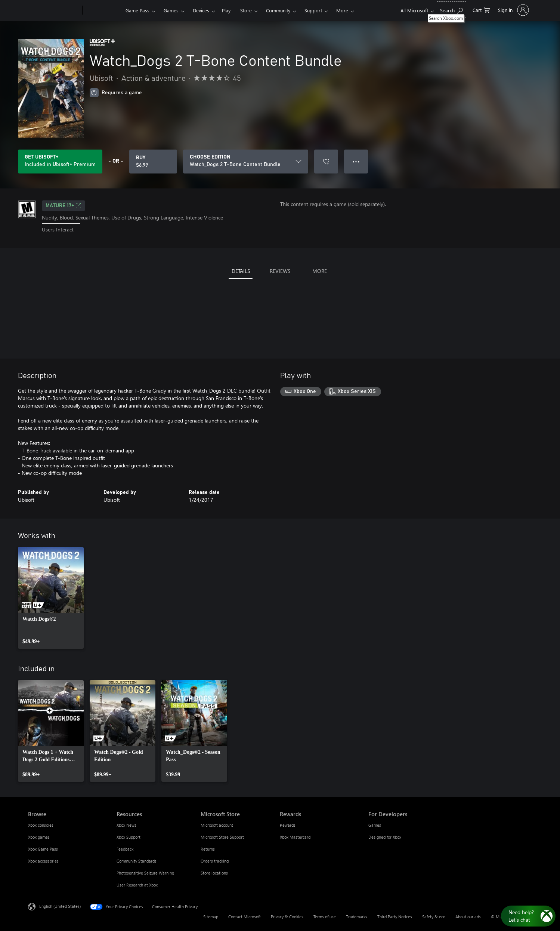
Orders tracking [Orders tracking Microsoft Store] (215, 861)
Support (313, 10)
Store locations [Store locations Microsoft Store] (214, 873)
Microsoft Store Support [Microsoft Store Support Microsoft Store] (222, 837)
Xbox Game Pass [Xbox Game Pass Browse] (43, 849)
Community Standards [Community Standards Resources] (137, 861)
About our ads (468, 917)
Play (226, 10)
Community (278, 10)
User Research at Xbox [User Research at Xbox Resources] (137, 885)
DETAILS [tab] (241, 271)
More (342, 10)
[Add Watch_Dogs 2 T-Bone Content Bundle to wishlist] (326, 162)
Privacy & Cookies (287, 917)
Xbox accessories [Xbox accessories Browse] (43, 861)
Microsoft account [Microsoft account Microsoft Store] (217, 825)
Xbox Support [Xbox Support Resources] (129, 837)
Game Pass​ (137, 10)
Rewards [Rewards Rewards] (288, 825)
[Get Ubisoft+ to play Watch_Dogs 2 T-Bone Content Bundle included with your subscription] (60, 162)
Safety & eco (434, 917)
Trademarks (357, 917)
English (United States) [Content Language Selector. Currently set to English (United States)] (60, 906)
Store (246, 10)
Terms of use (325, 917)
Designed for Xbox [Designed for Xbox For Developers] (385, 837)
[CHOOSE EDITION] (246, 162)
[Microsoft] (54, 10)
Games (171, 10)
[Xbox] (103, 10)
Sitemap (211, 917)
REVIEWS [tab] (280, 271)
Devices (201, 10)
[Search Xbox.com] (451, 10)
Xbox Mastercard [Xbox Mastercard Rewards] (295, 837)
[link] (51, 598)
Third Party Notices (395, 917)
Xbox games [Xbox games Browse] (39, 837)
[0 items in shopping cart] (481, 10)
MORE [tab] (320, 271)
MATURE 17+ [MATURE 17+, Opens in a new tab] (64, 206)
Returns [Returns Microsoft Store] (208, 849)
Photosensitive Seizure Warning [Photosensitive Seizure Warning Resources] (145, 873)
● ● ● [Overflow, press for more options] (356, 161)
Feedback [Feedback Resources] (125, 849)
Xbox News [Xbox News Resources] (126, 825)
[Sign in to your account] (513, 10)
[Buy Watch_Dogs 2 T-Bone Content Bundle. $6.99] (153, 162)
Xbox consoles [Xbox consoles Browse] (41, 825)
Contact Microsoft (245, 917)
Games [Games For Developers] (375, 825)
